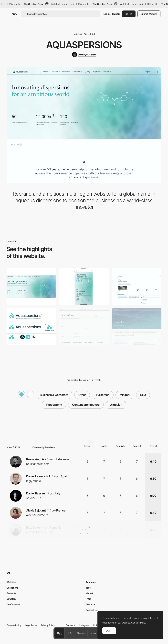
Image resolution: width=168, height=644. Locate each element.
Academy (91, 582)
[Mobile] (84, 286)
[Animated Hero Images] (137, 327)
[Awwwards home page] (59, 633)
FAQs (88, 599)
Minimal (125, 395)
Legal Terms (31, 625)
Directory (11, 599)
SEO (143, 395)
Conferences (13, 604)
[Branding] (31, 327)
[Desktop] (31, 286)
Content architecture (86, 405)
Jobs (88, 588)
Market (89, 593)
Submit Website (149, 14)
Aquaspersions (84, 45)
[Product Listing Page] (84, 327)
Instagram (84, 625)
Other (82, 395)
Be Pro (129, 14)
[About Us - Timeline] (137, 286)
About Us (90, 604)
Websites (11, 582)
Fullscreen (103, 395)
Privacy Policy (48, 625)
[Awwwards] (15, 14)
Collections (12, 588)
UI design (116, 405)
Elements (81, 633)
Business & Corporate (54, 395)
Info (70, 633)
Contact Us (92, 610)
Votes (93, 633)
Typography (54, 405)
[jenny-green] (84, 55)
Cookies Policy (14, 625)
